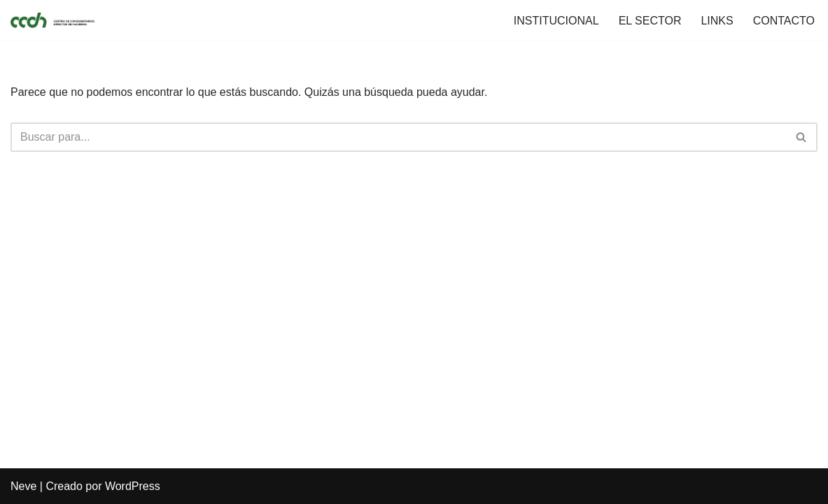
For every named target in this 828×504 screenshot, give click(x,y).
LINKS (717, 21)
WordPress (133, 486)
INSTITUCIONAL (556, 21)
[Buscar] (398, 137)
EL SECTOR (650, 21)
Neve (23, 486)
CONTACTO (784, 21)
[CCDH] (52, 20)
